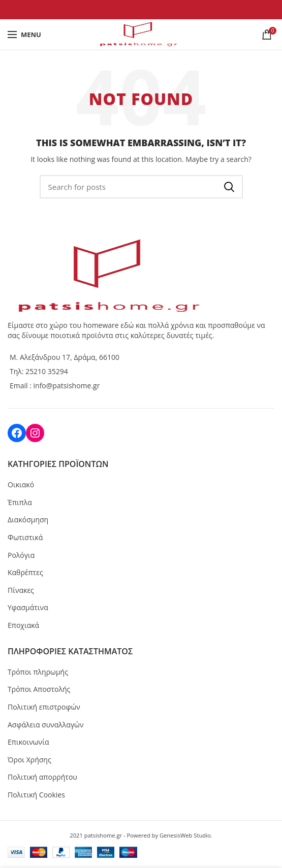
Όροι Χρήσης (29, 760)
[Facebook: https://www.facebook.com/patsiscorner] (17, 433)
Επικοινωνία (28, 742)
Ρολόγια (21, 555)
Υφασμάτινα (28, 607)
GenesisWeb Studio (185, 835)
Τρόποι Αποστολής (39, 689)
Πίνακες (21, 590)
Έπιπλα (20, 502)
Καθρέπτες (25, 572)
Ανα (229, 187)
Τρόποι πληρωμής (38, 672)
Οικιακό (21, 485)
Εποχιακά (23, 625)
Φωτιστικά (25, 537)
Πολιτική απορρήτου (42, 777)
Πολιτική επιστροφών (44, 707)
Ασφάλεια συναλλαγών (45, 725)
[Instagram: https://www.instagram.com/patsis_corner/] (35, 433)
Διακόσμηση (28, 520)
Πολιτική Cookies (36, 795)
